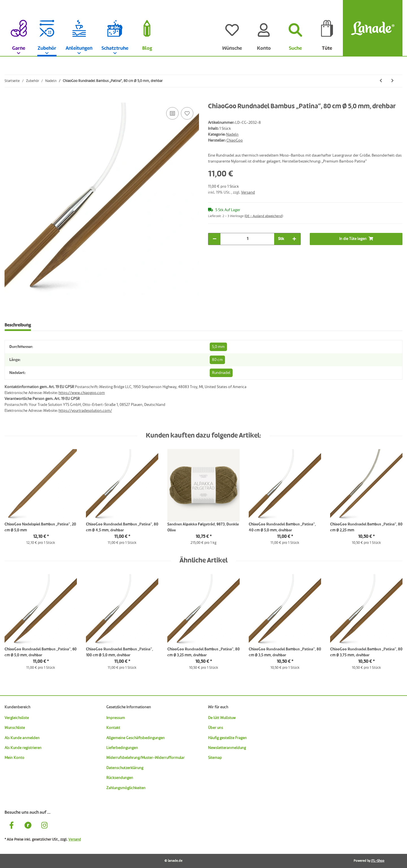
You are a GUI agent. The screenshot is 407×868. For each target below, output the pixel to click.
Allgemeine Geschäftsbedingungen (136, 738)
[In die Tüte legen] (9, 99)
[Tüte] (327, 28)
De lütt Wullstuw (222, 718)
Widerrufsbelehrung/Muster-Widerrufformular (145, 758)
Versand (248, 192)
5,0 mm (218, 347)
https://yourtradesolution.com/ (85, 411)
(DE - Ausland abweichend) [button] (264, 216)
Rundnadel (221, 373)
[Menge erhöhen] (294, 239)
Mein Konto (14, 758)
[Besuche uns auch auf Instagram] (44, 826)
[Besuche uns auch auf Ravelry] (28, 826)
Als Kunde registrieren (23, 748)
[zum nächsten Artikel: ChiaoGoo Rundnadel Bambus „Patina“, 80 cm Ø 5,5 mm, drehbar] (392, 81)
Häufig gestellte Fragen (227, 738)
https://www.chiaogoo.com (82, 393)
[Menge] (247, 239)
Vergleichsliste (17, 718)
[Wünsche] (232, 28)
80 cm (217, 360)
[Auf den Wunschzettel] (187, 113)
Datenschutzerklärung (125, 768)
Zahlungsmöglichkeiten (126, 788)
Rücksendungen (120, 778)
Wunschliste (15, 728)
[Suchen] (295, 28)
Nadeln (232, 135)
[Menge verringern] (215, 239)
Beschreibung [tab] (18, 325)
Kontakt (113, 728)
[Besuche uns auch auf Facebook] (12, 826)
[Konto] (264, 28)
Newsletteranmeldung (227, 748)
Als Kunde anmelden (22, 738)
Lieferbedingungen (122, 748)
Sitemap (215, 758)
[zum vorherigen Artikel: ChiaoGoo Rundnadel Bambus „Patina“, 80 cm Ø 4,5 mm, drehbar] (381, 81)
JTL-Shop (378, 861)
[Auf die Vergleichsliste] (172, 113)
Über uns (216, 728)
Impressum (116, 718)
